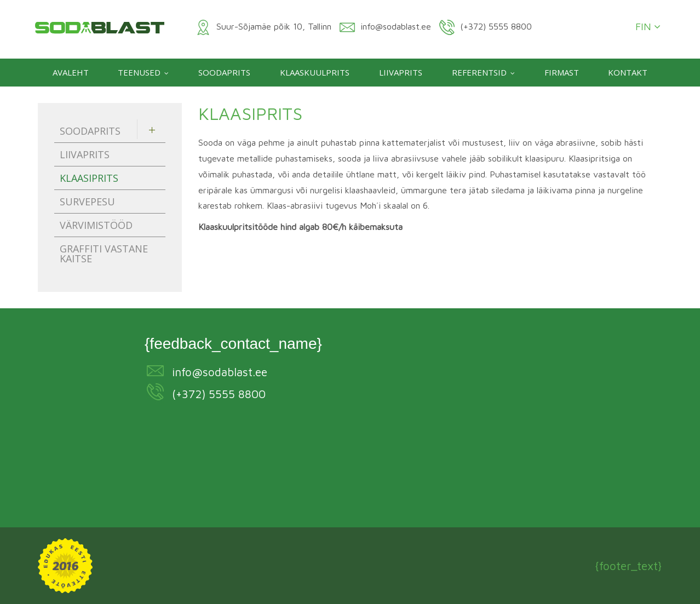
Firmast (562, 72)
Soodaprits (224, 72)
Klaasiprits (89, 178)
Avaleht (71, 72)
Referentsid (479, 72)
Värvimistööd (96, 225)
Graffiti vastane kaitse (104, 254)
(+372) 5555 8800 (219, 394)
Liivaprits (401, 72)
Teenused (139, 72)
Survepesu (87, 202)
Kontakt (628, 72)
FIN (648, 27)
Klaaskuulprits (315, 72)
